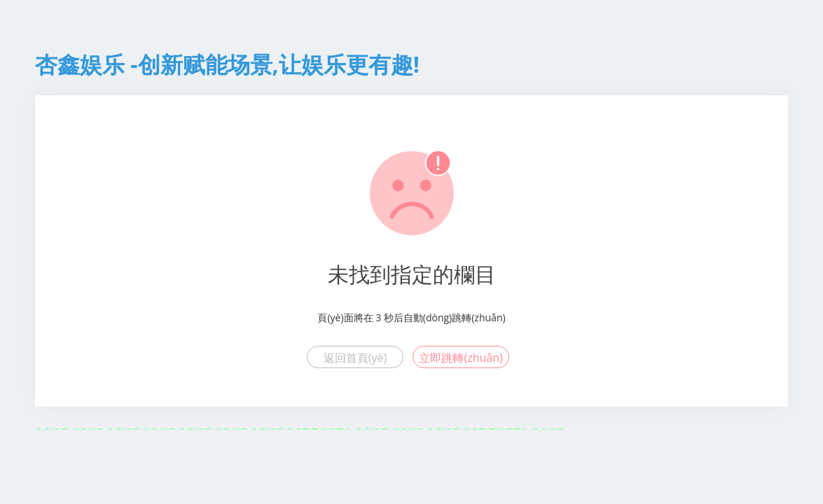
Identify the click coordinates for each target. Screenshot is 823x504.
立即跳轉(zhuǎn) (461, 358)
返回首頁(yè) (355, 358)
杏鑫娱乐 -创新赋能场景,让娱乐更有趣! (227, 64)
